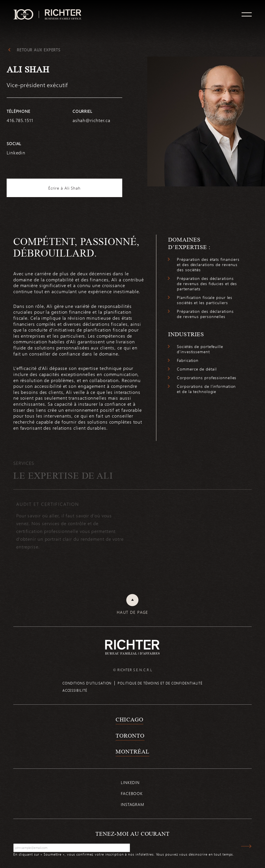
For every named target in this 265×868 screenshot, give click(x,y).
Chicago (129, 719)
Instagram (132, 804)
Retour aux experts (39, 50)
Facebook (132, 793)
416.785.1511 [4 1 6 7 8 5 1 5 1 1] (20, 120)
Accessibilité (75, 690)
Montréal (132, 751)
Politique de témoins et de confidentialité (160, 683)
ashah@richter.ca (91, 120)
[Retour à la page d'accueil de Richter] (132, 647)
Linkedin (130, 782)
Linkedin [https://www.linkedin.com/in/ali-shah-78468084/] (16, 153)
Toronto (130, 736)
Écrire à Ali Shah (64, 188)
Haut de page (132, 612)
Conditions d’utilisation (87, 683)
